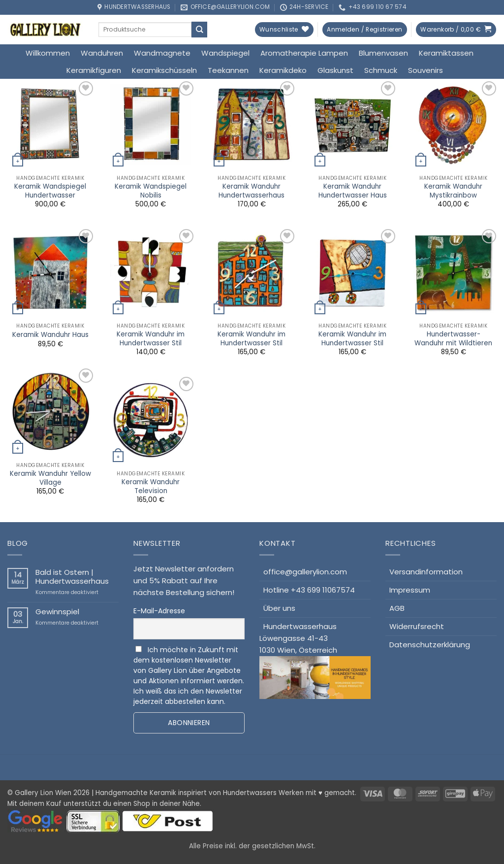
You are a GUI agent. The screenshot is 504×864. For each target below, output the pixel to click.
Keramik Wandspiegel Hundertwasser (50, 191)
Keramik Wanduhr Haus (50, 335)
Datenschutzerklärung (430, 645)
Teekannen (228, 70)
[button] (364, 30)
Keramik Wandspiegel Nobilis (151, 191)
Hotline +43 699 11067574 (309, 590)
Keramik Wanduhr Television (151, 486)
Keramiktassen (446, 53)
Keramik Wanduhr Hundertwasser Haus (353, 191)
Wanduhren (102, 53)
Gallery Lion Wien (43, 793)
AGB (397, 608)
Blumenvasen (383, 53)
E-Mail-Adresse (159, 611)
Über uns (279, 608)
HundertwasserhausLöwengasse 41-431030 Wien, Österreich (315, 660)
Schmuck (381, 70)
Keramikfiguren (94, 70)
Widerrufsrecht (417, 626)
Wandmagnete (162, 53)
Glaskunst (335, 70)
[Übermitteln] (199, 29)
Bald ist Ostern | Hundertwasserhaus (72, 577)
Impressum (410, 590)
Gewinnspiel (57, 612)
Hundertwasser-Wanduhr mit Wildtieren (453, 339)
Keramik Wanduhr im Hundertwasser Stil (151, 339)
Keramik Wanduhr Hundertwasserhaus (252, 191)
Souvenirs (425, 70)
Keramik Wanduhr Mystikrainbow (453, 191)
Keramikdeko (283, 70)
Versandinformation (426, 572)
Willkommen (48, 53)
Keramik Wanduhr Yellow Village (50, 478)
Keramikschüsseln (164, 70)
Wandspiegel (225, 53)
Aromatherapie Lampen (304, 53)
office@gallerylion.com (305, 572)
